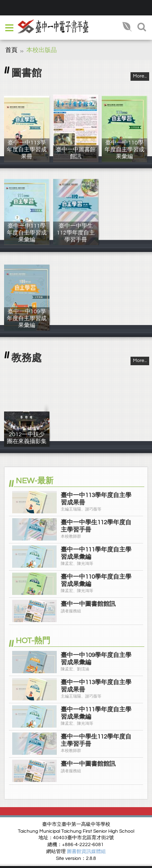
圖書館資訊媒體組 (86, 852)
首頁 (11, 50)
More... (140, 76)
